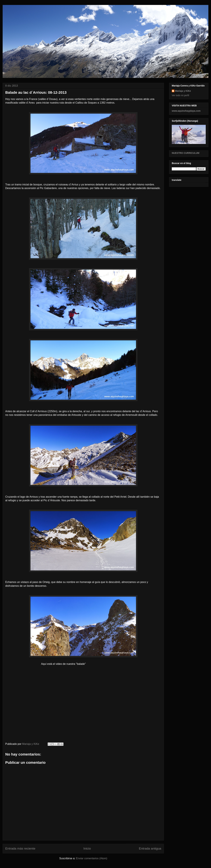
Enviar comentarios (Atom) (92, 858)
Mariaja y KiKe (183, 91)
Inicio (87, 848)
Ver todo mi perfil (180, 95)
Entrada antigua (150, 848)
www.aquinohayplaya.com (186, 111)
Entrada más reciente (20, 848)
